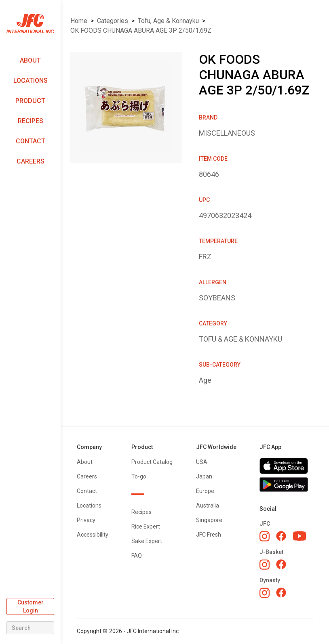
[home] (30, 24)
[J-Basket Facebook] (281, 564)
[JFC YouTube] (299, 536)
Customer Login (31, 606)
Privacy (86, 520)
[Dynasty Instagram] (265, 593)
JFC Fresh (209, 535)
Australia (208, 506)
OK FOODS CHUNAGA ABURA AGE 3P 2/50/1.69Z (141, 30)
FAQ (137, 556)
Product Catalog (152, 462)
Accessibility (93, 535)
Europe (205, 491)
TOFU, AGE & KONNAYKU (168, 21)
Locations (31, 81)
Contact (31, 141)
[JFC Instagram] (265, 536)
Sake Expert (147, 541)
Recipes (31, 121)
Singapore (209, 520)
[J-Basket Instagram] (265, 564)
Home (79, 21)
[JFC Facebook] (281, 536)
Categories (113, 21)
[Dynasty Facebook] (281, 593)
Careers (31, 161)
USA (202, 462)
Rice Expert (146, 527)
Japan (204, 476)
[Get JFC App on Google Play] (286, 485)
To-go (139, 476)
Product (30, 101)
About (30, 60)
